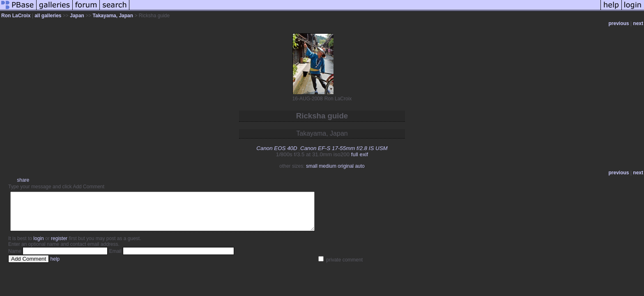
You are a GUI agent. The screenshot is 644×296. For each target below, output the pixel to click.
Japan (77, 16)
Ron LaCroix (16, 16)
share (23, 180)
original (346, 166)
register (59, 246)
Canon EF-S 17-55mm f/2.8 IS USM (344, 148)
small (312, 166)
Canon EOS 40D (277, 148)
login (38, 246)
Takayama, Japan (113, 16)
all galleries (48, 16)
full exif (360, 154)
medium (328, 166)
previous (619, 23)
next (638, 23)
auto (360, 166)
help (55, 266)
